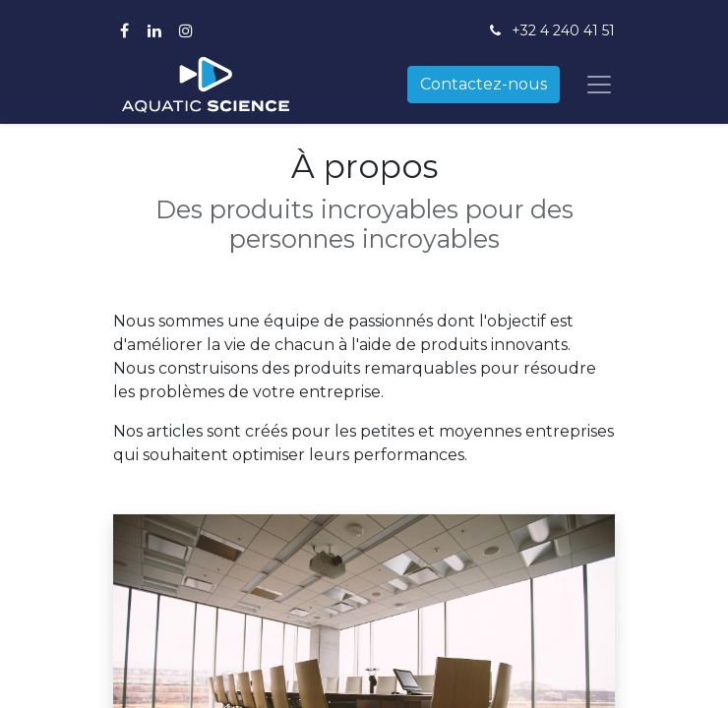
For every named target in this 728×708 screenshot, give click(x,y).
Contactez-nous (484, 84)
